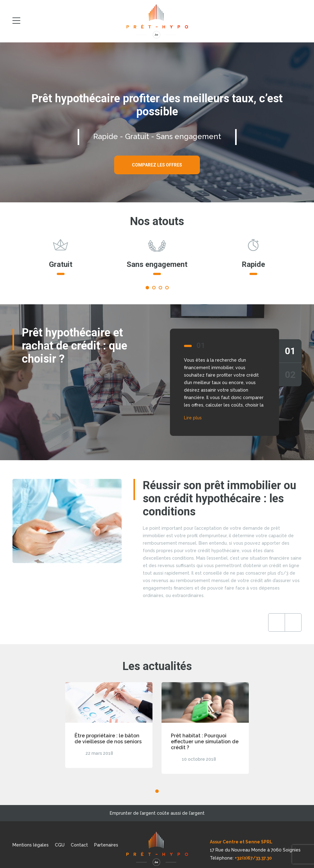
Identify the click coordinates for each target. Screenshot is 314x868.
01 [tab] (290, 351)
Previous (277, 622)
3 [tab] (160, 288)
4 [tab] (167, 288)
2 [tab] (154, 288)
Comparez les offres (157, 165)
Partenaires (106, 845)
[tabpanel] (61, 260)
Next (293, 622)
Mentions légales (31, 845)
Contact (79, 845)
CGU (60, 845)
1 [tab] (147, 288)
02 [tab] (290, 375)
